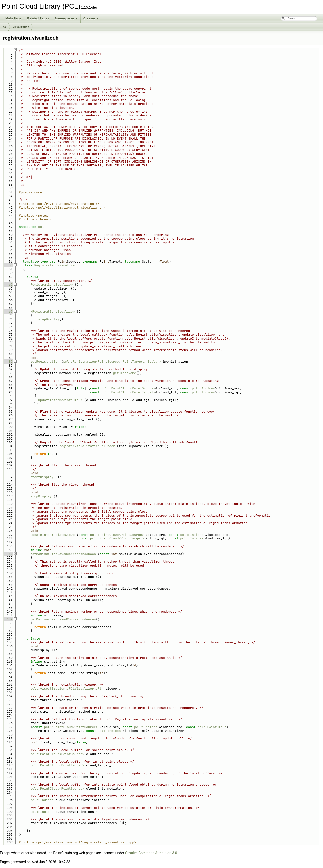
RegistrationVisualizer (55, 265)
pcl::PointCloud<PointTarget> (128, 392)
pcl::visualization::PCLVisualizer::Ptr (67, 689)
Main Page (13, 18)
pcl (5, 27)
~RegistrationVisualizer (53, 311)
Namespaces (66, 18)
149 (8, 619)
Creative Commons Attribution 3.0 (151, 853)
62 (8, 285)
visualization (21, 27)
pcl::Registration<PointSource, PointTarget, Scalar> (112, 361)
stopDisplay (49, 319)
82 (8, 361)
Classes (91, 18)
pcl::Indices (203, 388)
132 (8, 554)
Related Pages (38, 18)
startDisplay (42, 477)
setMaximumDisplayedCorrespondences (63, 554)
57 (8, 265)
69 (8, 311)
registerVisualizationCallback (87, 446)
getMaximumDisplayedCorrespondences (63, 619)
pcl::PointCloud (212, 727)
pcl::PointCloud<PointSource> (128, 388)
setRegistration (45, 361)
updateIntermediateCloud (60, 400)
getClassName (125, 373)
